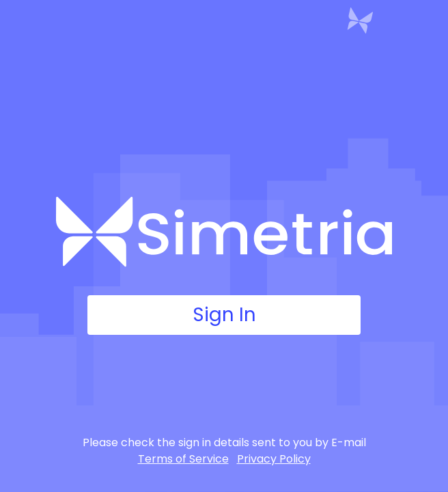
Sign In (224, 315)
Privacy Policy (274, 459)
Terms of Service (183, 459)
